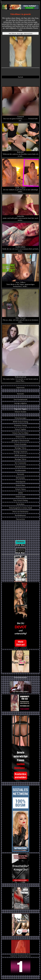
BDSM (20, 493)
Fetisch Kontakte (20, 444)
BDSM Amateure (21, 455)
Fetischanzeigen (21, 418)
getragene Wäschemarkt (21, 440)
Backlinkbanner (21, 515)
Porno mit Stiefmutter (20, 512)
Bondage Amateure (20, 452)
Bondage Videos (20, 448)
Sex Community (20, 463)
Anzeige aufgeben (21, 403)
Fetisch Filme (20, 485)
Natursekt (20, 474)
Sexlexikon (20, 504)
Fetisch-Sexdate (21, 412)
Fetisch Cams (20, 497)
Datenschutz (20, 519)
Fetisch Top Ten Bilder (20, 433)
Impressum (21, 387)
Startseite (20, 394)
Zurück (20, 77)
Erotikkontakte (21, 470)
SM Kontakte (20, 478)
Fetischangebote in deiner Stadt (20, 508)
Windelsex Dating (20, 425)
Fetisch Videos (20, 489)
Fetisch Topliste (21, 429)
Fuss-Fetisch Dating (20, 500)
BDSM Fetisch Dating (20, 422)
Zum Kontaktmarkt (20, 399)
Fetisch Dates (20, 437)
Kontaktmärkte (20, 467)
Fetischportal (20, 482)
